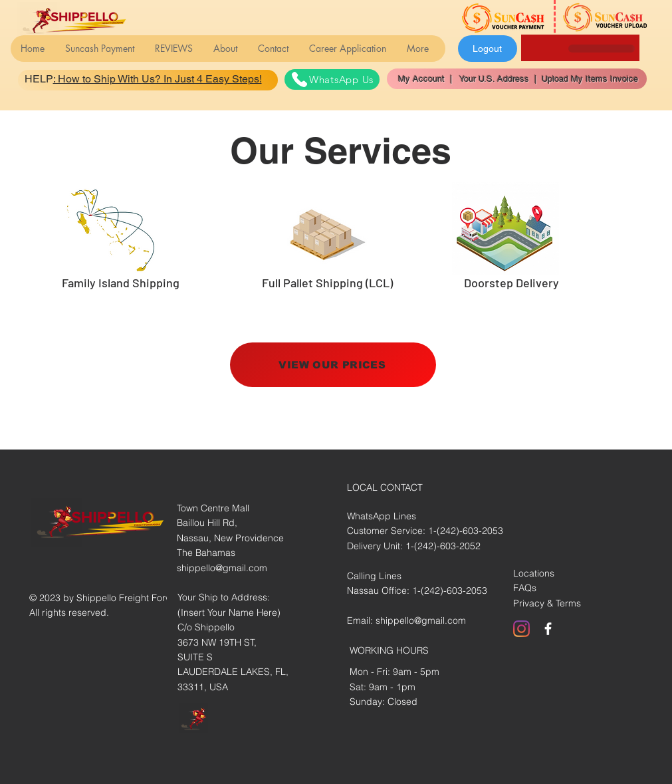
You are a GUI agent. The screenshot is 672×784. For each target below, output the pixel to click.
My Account (424, 79)
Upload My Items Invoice (587, 79)
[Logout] (488, 49)
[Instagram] (521, 629)
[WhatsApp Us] (332, 79)
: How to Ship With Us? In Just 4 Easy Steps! (158, 79)
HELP (39, 79)
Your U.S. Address (493, 79)
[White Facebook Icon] (548, 629)
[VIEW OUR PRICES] (333, 365)
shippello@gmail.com (222, 568)
